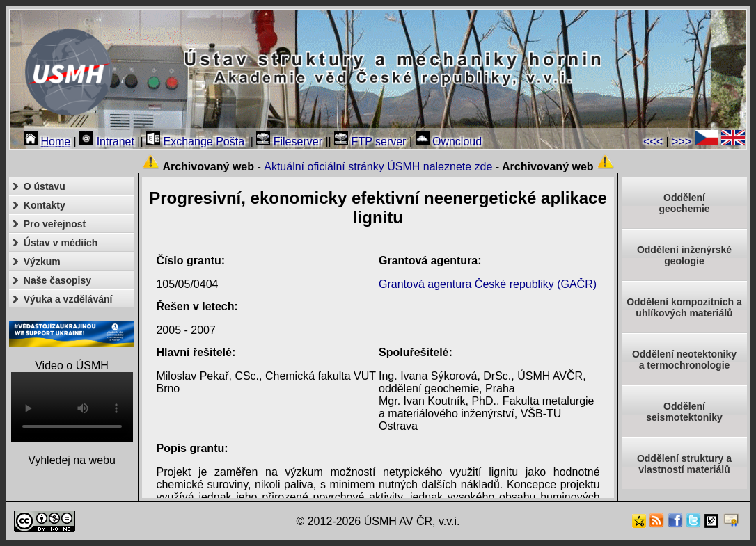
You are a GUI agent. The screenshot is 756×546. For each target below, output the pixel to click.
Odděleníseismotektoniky (684, 412)
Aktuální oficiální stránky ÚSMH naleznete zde (378, 167)
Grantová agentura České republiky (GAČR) (488, 284)
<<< (653, 142)
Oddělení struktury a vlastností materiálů (684, 464)
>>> (682, 142)
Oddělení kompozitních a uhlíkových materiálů (684, 307)
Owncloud (449, 142)
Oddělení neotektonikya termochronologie (684, 360)
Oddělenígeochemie (684, 203)
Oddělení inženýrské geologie (684, 255)
